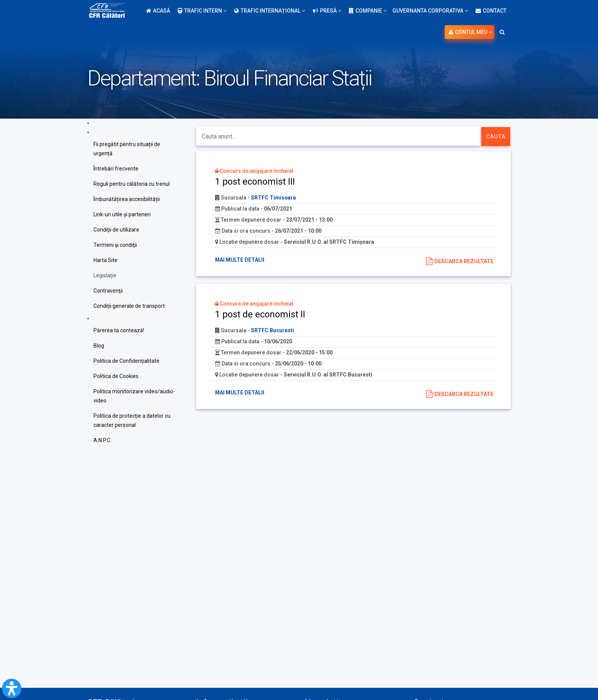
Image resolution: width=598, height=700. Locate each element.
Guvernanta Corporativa (430, 11)
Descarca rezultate (464, 261)
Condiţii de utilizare (116, 230)
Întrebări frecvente (116, 169)
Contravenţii (108, 291)
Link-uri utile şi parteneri (122, 214)
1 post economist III (255, 182)
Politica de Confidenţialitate (126, 361)
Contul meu (470, 32)
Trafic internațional (270, 11)
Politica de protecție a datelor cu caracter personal (132, 420)
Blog (99, 346)
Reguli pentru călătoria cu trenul (132, 184)
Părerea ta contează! (119, 330)
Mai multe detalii (240, 260)
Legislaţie (105, 275)
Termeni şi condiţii (115, 245)
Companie (368, 11)
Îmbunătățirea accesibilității (127, 199)
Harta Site (105, 260)
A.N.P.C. (102, 440)
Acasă (158, 11)
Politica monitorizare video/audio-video (134, 396)
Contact (491, 11)
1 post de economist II (260, 314)
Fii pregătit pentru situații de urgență (127, 149)
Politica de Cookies (116, 376)
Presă (327, 11)
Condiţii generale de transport (129, 306)
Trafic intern (202, 11)
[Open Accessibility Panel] (12, 688)
